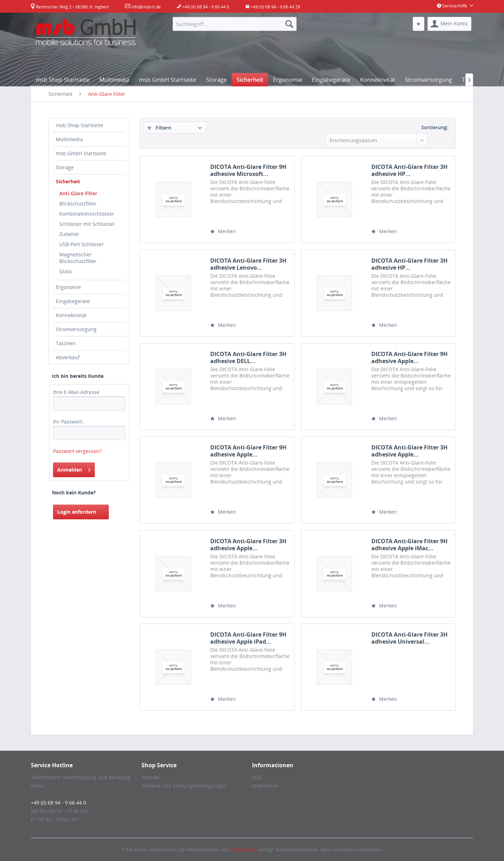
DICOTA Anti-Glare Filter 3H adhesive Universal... (409, 638)
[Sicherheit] (250, 80)
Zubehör (69, 234)
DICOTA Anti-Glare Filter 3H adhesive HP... (409, 170)
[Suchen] (289, 24)
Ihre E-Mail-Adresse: (77, 392)
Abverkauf (68, 357)
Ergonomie (68, 287)
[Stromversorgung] (429, 80)
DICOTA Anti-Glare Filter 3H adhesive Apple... (409, 451)
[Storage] (216, 80)
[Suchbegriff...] (235, 24)
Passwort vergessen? (77, 451)
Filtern (159, 128)
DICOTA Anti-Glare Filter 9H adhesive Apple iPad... (248, 638)
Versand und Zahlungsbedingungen (184, 786)
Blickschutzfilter (78, 203)
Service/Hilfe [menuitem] (453, 6)
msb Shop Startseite (79, 125)
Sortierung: (435, 127)
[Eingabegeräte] (331, 80)
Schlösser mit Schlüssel (87, 224)
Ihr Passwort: (68, 422)
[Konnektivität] (378, 80)
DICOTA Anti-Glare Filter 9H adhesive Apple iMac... (409, 545)
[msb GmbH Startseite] (168, 80)
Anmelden (74, 469)
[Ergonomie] (288, 80)
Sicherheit (68, 181)
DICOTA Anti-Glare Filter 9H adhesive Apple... (409, 357)
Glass (66, 271)
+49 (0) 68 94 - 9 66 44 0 (58, 803)
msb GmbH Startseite (81, 153)
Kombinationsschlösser (87, 214)
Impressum (265, 786)
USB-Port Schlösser (82, 244)
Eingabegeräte (73, 301)
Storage (65, 167)
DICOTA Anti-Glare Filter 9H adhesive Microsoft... (248, 170)
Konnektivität (71, 315)
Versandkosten (243, 850)
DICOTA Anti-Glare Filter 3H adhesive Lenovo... (248, 264)
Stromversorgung (76, 329)
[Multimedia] (114, 80)
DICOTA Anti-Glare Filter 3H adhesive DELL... (248, 357)
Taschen (66, 343)
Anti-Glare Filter (78, 193)
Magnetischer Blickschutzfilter (78, 258)
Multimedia (69, 139)
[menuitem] (235, 24)
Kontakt (150, 777)
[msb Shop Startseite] (63, 80)
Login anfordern (77, 512)
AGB (257, 777)
